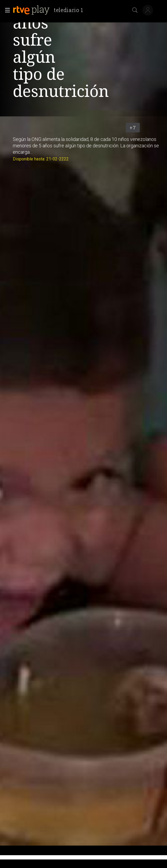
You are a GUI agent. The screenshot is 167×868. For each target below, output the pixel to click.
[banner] (50, 10)
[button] (6, 10)
